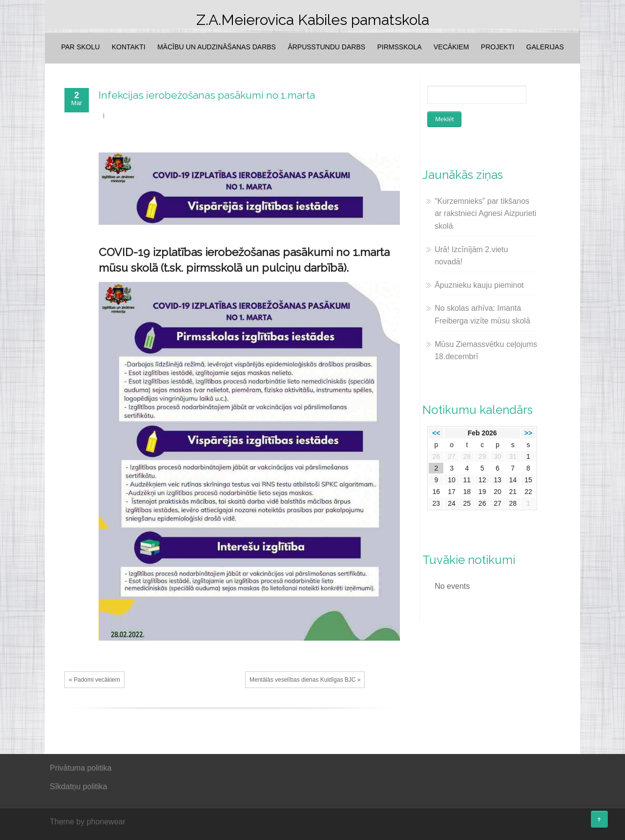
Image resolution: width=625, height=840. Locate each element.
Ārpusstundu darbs (326, 47)
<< (436, 433)
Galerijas (545, 47)
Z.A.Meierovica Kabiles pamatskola (313, 20)
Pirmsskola (400, 47)
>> (528, 433)
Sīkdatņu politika (78, 786)
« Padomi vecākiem (94, 680)
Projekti (498, 47)
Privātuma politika (81, 768)
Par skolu (80, 47)
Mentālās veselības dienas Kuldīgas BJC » (305, 680)
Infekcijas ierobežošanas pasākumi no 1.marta (207, 95)
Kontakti (129, 47)
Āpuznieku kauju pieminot (479, 285)
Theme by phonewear (88, 822)
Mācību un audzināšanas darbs (217, 47)
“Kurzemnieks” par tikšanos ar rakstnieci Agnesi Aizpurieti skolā (485, 214)
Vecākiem (451, 47)
